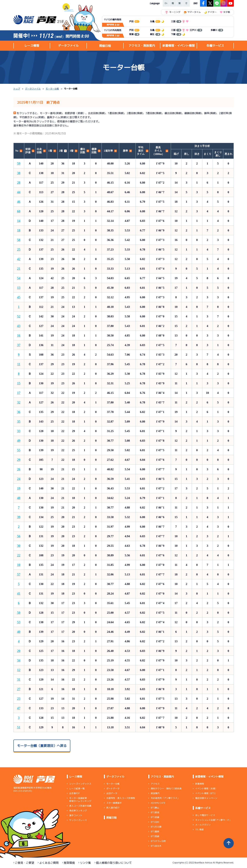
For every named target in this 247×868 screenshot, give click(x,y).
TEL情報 (199, 829)
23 (19, 699)
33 (19, 431)
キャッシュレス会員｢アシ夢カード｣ (213, 820)
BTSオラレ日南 (158, 841)
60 (19, 211)
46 (19, 202)
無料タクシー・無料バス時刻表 (166, 789)
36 (19, 412)
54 (19, 278)
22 (19, 555)
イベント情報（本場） (206, 789)
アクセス (155, 784)
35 (19, 422)
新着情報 (199, 784)
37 (19, 345)
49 (19, 441)
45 (19, 297)
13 (19, 288)
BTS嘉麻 (155, 832)
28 (19, 183)
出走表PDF (74, 793)
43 (19, 326)
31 (19, 680)
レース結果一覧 (77, 789)
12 (19, 670)
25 (19, 250)
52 (19, 316)
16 (19, 336)
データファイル (33, 89)
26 (19, 469)
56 (19, 536)
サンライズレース (78, 820)
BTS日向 (155, 822)
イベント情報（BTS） (206, 793)
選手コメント (76, 815)
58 (19, 240)
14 (19, 221)
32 (19, 402)
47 (19, 708)
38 (19, 173)
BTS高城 (155, 812)
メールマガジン (203, 825)
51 (19, 727)
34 (19, 661)
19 (19, 488)
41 (19, 594)
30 (19, 546)
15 (19, 383)
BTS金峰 (155, 817)
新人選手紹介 (113, 808)
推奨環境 (69, 863)
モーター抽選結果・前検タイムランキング (80, 800)
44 (19, 192)
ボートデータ (113, 789)
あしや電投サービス (205, 815)
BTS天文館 (156, 827)
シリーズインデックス (80, 784)
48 (19, 498)
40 (19, 632)
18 (19, 230)
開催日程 (105, 46)
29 (19, 460)
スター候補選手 (114, 803)
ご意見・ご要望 (25, 863)
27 (19, 689)
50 (19, 613)
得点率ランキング (78, 811)
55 (19, 450)
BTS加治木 (156, 846)
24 (19, 479)
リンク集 (85, 863)
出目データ (112, 793)
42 (19, 259)
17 (19, 393)
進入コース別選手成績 (80, 806)
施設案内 (155, 793)
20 (19, 651)
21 (19, 269)
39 (19, 517)
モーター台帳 (52, 89)
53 (19, 622)
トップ (17, 89)
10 (19, 565)
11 (19, 364)
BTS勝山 (155, 808)
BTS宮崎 (155, 836)
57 (19, 575)
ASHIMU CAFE (158, 803)
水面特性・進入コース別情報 (120, 798)
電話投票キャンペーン (206, 798)
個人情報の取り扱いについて (114, 863)
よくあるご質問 (49, 863)
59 (19, 164)
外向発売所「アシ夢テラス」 (165, 798)
